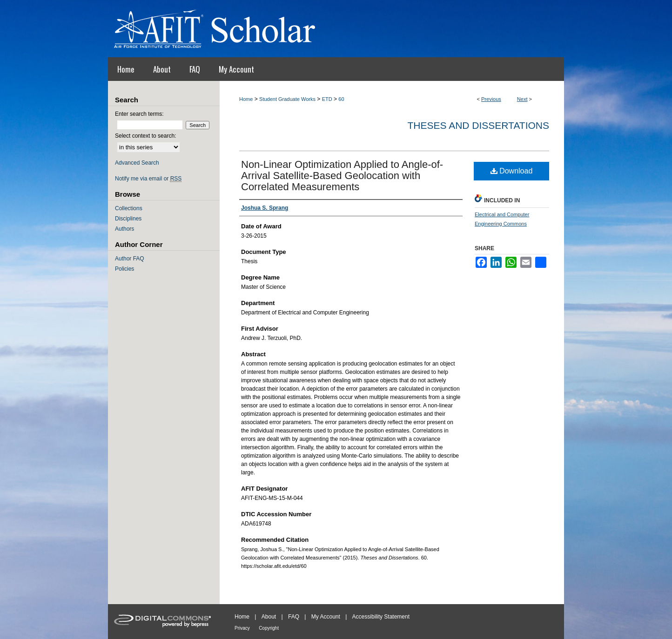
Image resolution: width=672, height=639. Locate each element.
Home (246, 99)
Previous (491, 99)
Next (522, 99)
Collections (129, 208)
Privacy (242, 628)
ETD (327, 99)
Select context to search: (145, 136)
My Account (326, 617)
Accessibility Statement (381, 617)
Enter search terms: (139, 114)
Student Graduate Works (287, 99)
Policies (124, 269)
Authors (124, 229)
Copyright (269, 628)
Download (512, 171)
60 (341, 99)
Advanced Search (137, 163)
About (269, 617)
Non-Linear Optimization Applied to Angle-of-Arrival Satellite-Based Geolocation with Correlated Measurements (342, 176)
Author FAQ (130, 259)
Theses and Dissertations (478, 125)
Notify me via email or (148, 179)
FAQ (294, 617)
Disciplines (128, 219)
